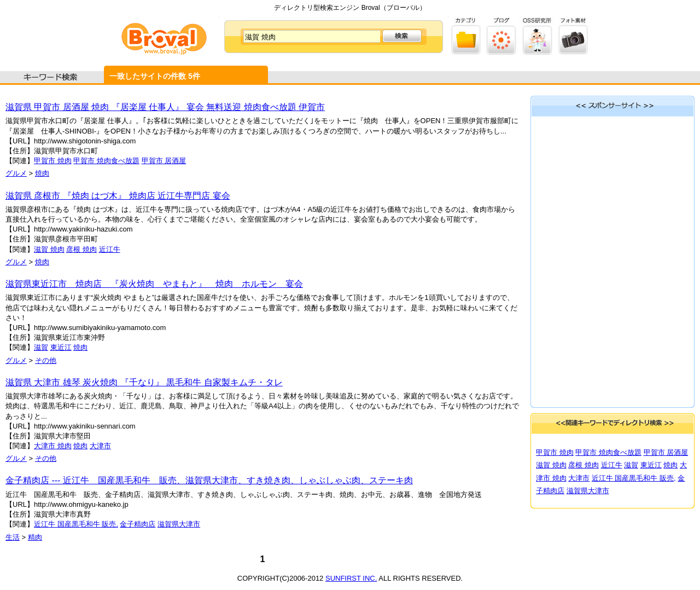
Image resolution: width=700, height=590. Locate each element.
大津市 (100, 446)
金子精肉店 (138, 524)
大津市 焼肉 (53, 446)
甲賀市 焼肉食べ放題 (106, 161)
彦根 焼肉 (81, 249)
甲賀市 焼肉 (53, 161)
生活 (13, 537)
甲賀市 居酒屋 (164, 161)
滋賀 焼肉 (49, 249)
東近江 (61, 347)
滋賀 (41, 347)
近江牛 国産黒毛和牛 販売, (76, 524)
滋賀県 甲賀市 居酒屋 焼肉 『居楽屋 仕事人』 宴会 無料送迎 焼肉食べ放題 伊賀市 (165, 107)
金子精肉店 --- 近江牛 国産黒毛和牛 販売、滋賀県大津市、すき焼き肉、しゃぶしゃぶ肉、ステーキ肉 (209, 480)
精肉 (35, 537)
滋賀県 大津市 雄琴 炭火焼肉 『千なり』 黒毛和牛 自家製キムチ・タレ (144, 382)
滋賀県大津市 (179, 524)
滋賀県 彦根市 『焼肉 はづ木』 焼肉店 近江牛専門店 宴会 (118, 196)
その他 (46, 360)
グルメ (16, 173)
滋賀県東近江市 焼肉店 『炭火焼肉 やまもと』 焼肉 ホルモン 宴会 (154, 284)
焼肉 (42, 173)
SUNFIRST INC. (351, 578)
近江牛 (110, 249)
